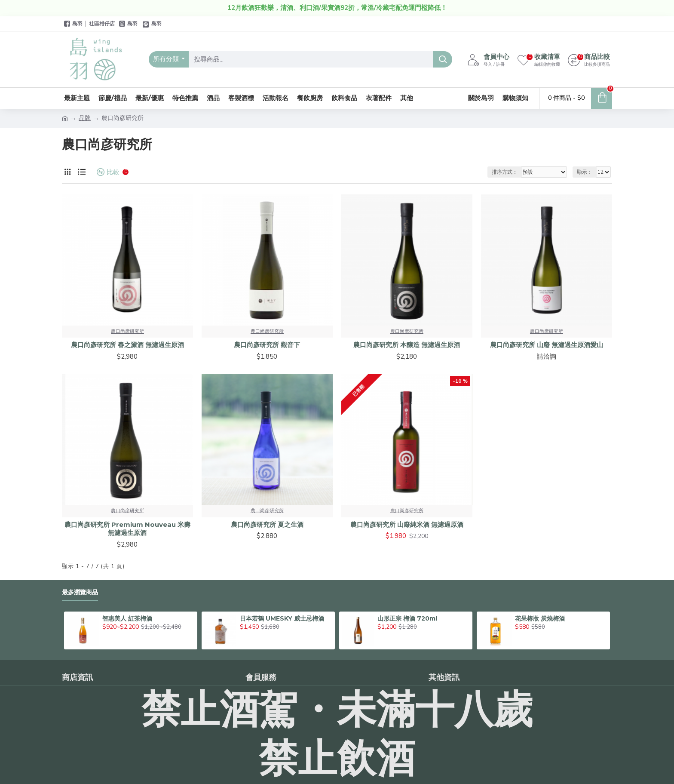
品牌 (85, 118)
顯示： (585, 172)
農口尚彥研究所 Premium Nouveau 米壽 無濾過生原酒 (127, 529)
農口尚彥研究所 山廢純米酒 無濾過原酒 (407, 524)
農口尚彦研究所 (127, 331)
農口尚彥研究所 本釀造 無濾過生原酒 (407, 345)
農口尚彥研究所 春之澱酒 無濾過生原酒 (127, 345)
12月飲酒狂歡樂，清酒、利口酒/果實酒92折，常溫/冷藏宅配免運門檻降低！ (337, 8)
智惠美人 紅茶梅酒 (127, 618)
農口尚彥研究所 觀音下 (267, 345)
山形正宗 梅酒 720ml (407, 618)
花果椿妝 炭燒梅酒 (540, 618)
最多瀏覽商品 (80, 592)
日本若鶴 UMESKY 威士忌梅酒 (282, 618)
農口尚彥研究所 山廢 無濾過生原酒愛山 (547, 345)
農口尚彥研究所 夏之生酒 (267, 524)
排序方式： (505, 172)
